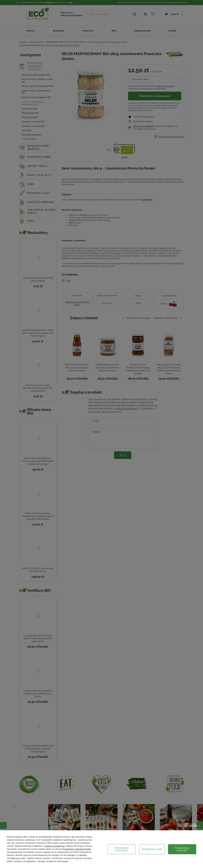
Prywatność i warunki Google (77, 849)
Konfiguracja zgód (152, 849)
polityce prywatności (55, 846)
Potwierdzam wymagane (122, 849)
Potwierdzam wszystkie (182, 849)
